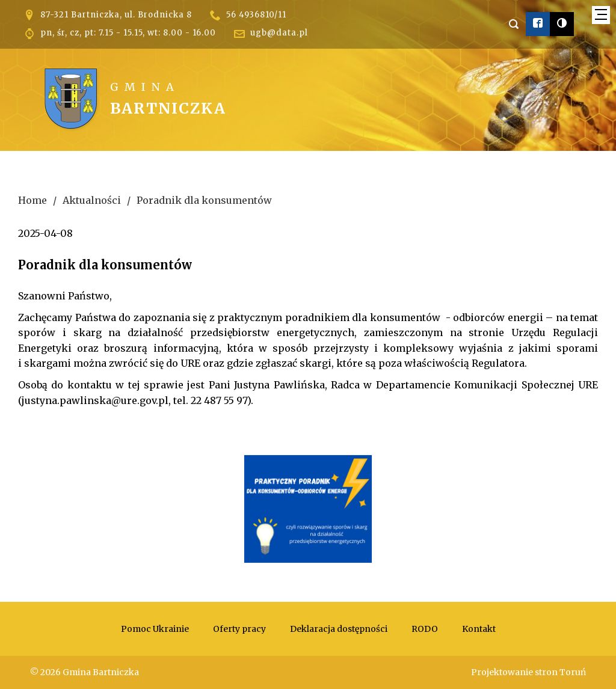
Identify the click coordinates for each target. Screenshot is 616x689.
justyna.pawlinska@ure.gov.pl (95, 400)
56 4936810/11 (256, 15)
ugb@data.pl (279, 33)
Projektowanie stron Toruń (528, 672)
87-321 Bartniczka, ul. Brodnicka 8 (116, 15)
